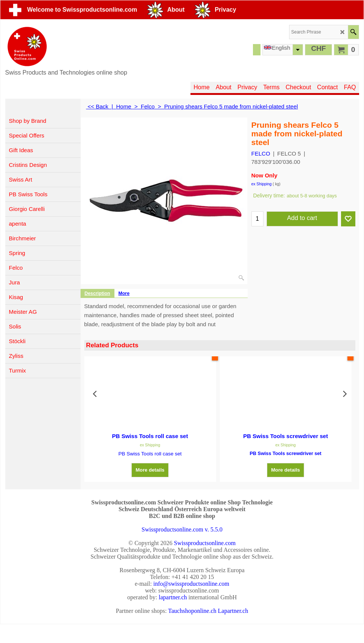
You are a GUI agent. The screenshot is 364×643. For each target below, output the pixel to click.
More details (150, 467)
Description (97, 293)
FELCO (261, 153)
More (124, 293)
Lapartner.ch (233, 611)
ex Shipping (262, 184)
